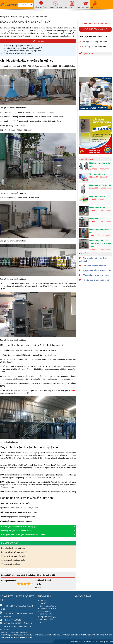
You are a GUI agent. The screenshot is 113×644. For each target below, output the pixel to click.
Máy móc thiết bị (46, 619)
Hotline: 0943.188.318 (95, 29)
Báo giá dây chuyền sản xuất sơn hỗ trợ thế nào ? (24, 48)
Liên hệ (43, 603)
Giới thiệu (44, 601)
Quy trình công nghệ (48, 617)
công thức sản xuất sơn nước (27, 350)
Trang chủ (4, 17)
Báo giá (14, 17)
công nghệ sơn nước (56, 36)
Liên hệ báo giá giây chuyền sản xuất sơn (18, 53)
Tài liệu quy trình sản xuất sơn (96, 280)
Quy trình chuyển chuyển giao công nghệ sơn (22, 51)
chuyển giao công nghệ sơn (41, 33)
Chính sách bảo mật (48, 608)
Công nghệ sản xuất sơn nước (13, 556)
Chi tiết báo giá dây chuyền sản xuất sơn (18, 46)
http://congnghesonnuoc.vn (20, 521)
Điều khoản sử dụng (48, 606)
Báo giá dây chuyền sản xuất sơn (14, 552)
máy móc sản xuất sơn (33, 383)
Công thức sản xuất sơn (11, 564)
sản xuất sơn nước (17, 36)
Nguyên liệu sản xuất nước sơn (96, 270)
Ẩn (42, 41)
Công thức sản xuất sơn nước (13, 560)
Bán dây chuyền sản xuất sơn (13, 548)
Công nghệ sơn (46, 611)
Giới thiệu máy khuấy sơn (94, 266)
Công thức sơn (46, 614)
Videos (43, 622)
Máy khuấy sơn (6, 66)
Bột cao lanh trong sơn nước (95, 275)
